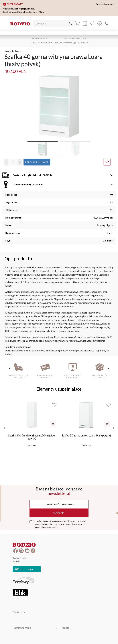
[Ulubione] (92, 23)
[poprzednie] (4, 428)
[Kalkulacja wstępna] (85, 23)
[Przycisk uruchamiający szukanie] (71, 23)
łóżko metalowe (86, 350)
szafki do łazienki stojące (45, 350)
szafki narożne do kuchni (18, 350)
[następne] (114, 428)
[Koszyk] (77, 23)
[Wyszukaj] (52, 23)
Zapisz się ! (59, 513)
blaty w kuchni (68, 350)
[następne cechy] (108, 368)
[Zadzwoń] (106, 23)
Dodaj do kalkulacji (37, 162)
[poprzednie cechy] (10, 368)
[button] (6, 162)
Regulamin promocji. (105, 4)
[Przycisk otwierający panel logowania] (100, 23)
